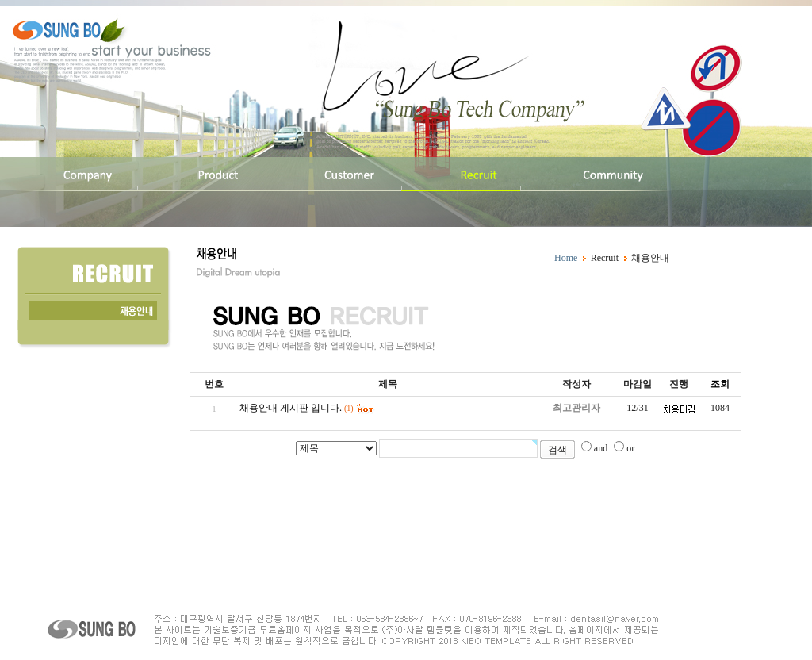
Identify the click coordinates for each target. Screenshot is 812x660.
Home (566, 258)
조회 (720, 384)
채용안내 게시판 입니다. (291, 408)
